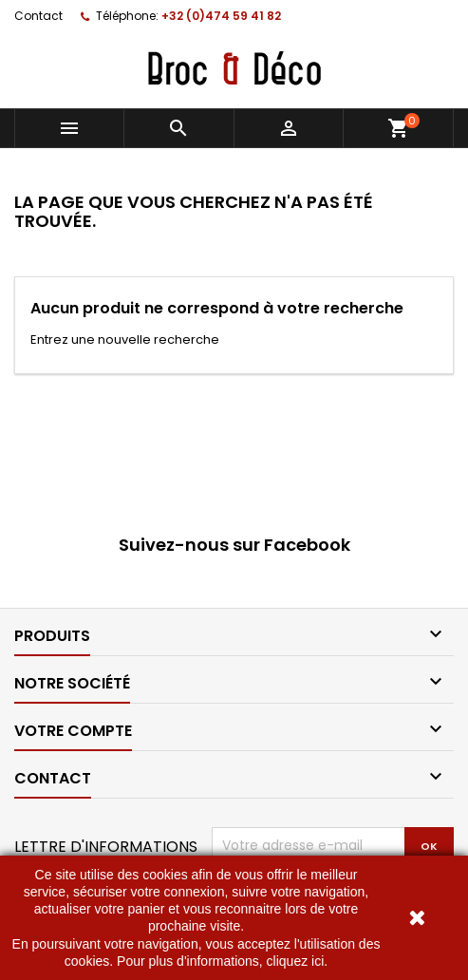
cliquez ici (296, 961)
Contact (38, 16)
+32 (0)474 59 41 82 (221, 16)
